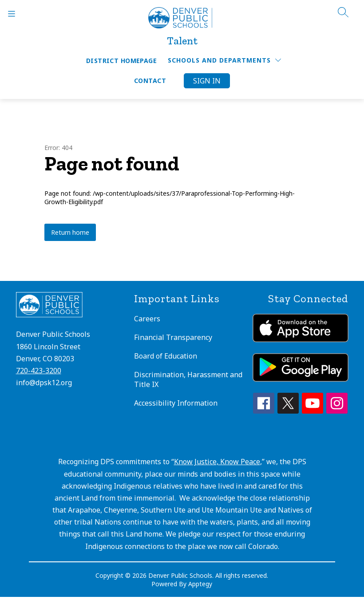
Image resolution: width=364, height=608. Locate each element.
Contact (150, 81)
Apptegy (200, 584)
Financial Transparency (173, 337)
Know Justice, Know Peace (217, 462)
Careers (147, 319)
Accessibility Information (176, 403)
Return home (70, 232)
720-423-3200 (39, 371)
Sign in (207, 81)
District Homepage (121, 61)
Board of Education (166, 356)
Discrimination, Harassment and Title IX (188, 379)
